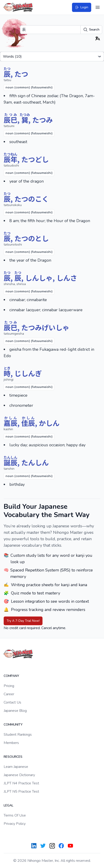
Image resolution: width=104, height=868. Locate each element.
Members (11, 743)
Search (91, 30)
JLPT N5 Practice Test (21, 792)
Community (13, 725)
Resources (13, 757)
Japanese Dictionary (19, 775)
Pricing (9, 686)
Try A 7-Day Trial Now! (23, 621)
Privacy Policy (15, 824)
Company (11, 676)
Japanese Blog (15, 711)
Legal (8, 805)
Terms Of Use (15, 815)
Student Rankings (18, 735)
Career (9, 694)
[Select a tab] (52, 57)
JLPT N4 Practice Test (21, 783)
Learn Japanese (16, 767)
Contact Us (12, 702)
